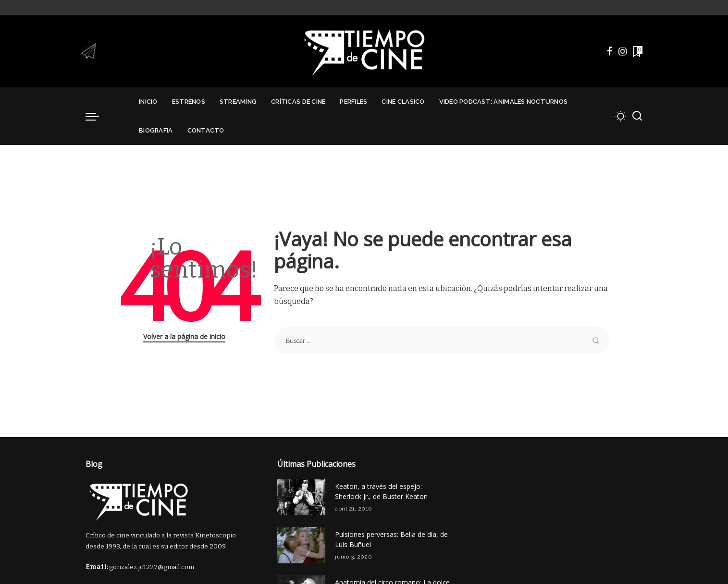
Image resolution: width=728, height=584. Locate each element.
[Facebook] (610, 51)
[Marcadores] (637, 51)
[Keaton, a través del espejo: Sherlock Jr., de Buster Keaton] (301, 497)
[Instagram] (623, 51)
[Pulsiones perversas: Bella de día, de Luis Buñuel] (301, 545)
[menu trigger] (97, 116)
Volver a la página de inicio (184, 336)
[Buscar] (637, 116)
